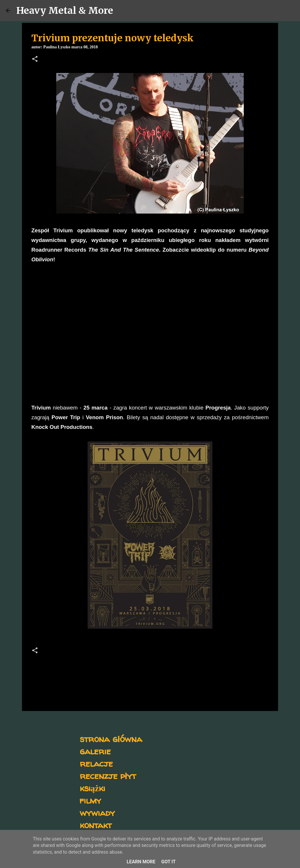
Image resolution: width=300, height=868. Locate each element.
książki (92, 788)
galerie (95, 751)
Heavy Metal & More (65, 11)
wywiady (97, 812)
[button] (35, 59)
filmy (90, 800)
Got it (168, 862)
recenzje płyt (108, 776)
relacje (96, 763)
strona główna (111, 739)
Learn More (141, 862)
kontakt (96, 825)
